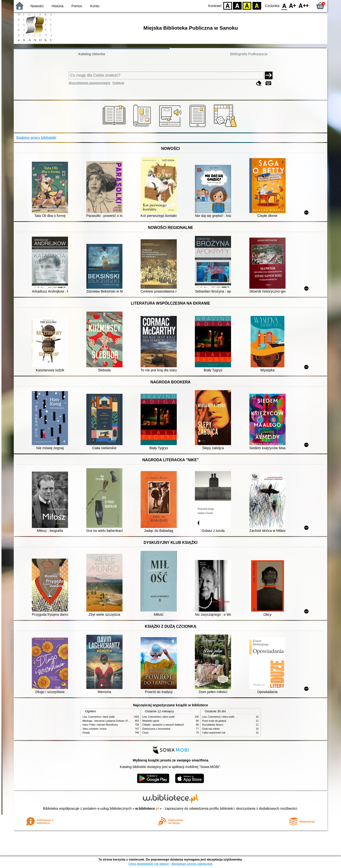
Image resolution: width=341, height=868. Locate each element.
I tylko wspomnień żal (214, 733)
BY (257, 5)
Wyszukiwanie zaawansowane (90, 83)
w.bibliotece (147, 808)
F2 (304, 5)
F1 (293, 5)
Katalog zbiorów (92, 54)
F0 (284, 5)
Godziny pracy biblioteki (36, 138)
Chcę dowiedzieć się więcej (149, 864)
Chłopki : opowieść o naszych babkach (163, 725)
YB (247, 5)
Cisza (145, 733)
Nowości (37, 6)
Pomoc (77, 6)
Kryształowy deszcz (213, 725)
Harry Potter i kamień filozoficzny (100, 725)
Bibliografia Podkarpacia (249, 54)
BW (237, 5)
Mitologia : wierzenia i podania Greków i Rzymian (109, 721)
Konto (95, 6)
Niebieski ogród (151, 721)
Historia (58, 6)
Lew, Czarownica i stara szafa (99, 717)
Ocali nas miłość (211, 729)
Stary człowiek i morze (95, 729)
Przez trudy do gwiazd (214, 721)
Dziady (86, 733)
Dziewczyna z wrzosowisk (156, 729)
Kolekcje (118, 83)
